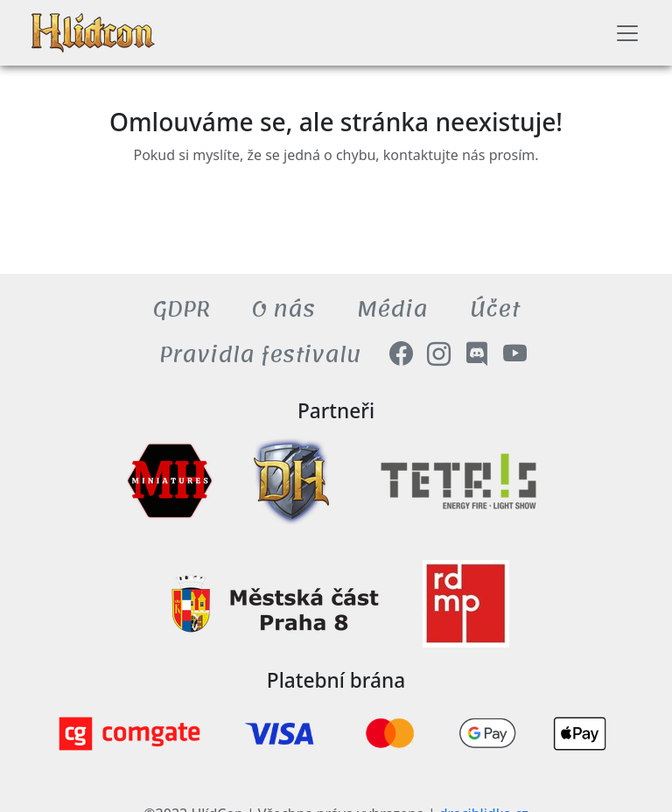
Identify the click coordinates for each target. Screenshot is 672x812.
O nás (283, 309)
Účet (495, 309)
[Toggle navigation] (627, 33)
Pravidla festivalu (260, 355)
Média (392, 309)
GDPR (182, 309)
